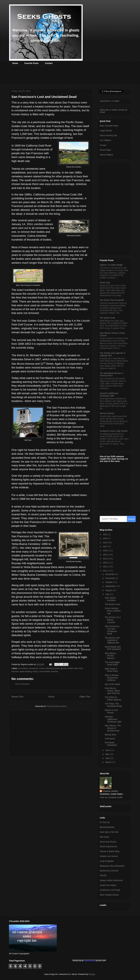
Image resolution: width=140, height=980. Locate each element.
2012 (106, 567)
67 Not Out (105, 822)
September (111, 586)
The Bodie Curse (113, 604)
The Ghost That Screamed (112, 300)
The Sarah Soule (107, 318)
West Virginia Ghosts (109, 895)
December (110, 574)
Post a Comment (22, 684)
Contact (49, 63)
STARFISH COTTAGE (110, 890)
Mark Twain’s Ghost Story (111, 670)
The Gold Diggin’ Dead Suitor (112, 663)
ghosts (64, 668)
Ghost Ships (105, 150)
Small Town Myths (108, 885)
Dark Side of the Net (109, 832)
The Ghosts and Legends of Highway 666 (112, 640)
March (108, 762)
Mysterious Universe (109, 871)
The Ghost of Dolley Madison (113, 698)
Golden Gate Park (75, 668)
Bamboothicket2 (107, 827)
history (35, 671)
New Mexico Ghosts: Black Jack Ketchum (112, 691)
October (109, 582)
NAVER (103, 876)
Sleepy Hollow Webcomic (111, 880)
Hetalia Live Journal (109, 856)
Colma (42, 668)
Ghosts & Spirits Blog (109, 851)
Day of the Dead (112, 684)
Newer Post (17, 697)
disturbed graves (53, 668)
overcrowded (45, 671)
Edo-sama (104, 837)
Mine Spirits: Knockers (111, 599)
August (109, 590)
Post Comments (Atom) (57, 706)
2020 (106, 538)
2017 (106, 547)
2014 (106, 559)
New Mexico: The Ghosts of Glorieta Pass (113, 728)
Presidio (55, 671)
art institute (23, 668)
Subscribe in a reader (109, 101)
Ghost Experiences (108, 846)
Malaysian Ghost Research (112, 866)
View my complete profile (111, 797)
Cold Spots (110, 739)
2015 (106, 555)
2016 (106, 551)
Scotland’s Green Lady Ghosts (114, 431)
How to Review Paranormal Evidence (112, 678)
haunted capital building (22, 671)
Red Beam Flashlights (111, 744)
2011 (106, 571)
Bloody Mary (111, 735)
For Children (105, 140)
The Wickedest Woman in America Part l (111, 374)
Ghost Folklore (106, 155)
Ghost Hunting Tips (108, 135)
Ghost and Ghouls (108, 842)
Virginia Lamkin (110, 791)
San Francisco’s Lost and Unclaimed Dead (112, 630)
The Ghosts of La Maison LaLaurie (113, 620)
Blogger (92, 974)
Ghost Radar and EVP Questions (113, 648)
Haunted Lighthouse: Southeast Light (109, 394)
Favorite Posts (31, 63)
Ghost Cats (105, 283)
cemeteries (33, 668)
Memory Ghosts (107, 413)
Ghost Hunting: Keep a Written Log (113, 611)
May (107, 754)
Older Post (85, 697)
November (110, 578)
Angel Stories (106, 131)
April (108, 758)
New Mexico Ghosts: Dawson (110, 656)
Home (15, 63)
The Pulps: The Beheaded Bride (113, 705)
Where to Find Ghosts (111, 711)
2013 (106, 563)
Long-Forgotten (107, 861)
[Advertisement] (63, 77)
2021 (106, 534)
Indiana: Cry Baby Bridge (111, 265)
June (108, 750)
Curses (103, 145)
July (107, 594)
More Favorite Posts (109, 126)
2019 (106, 543)
